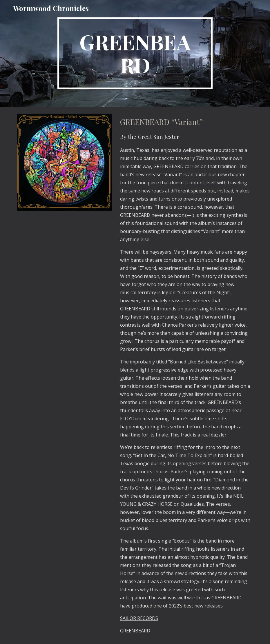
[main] (135, 53)
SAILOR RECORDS (139, 618)
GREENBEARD (135, 631)
